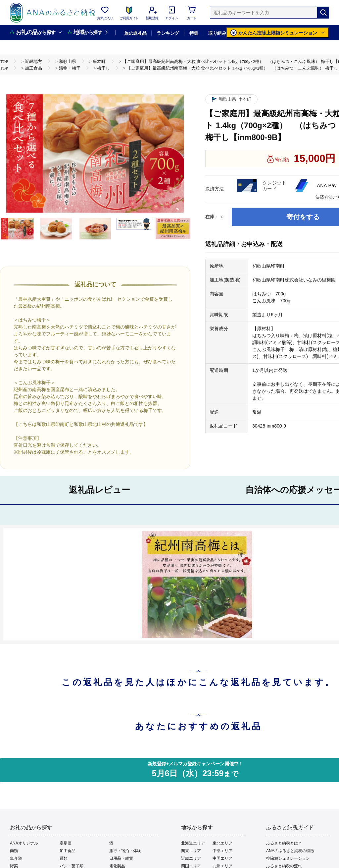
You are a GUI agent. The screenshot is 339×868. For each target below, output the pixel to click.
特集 (194, 33)
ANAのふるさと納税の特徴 (290, 851)
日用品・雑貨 (121, 858)
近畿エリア (191, 858)
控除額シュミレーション (288, 858)
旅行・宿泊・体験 (125, 851)
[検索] (323, 13)
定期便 (66, 843)
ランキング (168, 33)
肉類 (14, 851)
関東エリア (191, 851)
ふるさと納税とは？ (284, 843)
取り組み (217, 33)
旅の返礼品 (135, 33)
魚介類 (16, 858)
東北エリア (222, 843)
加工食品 (68, 851)
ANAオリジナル (24, 843)
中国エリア (222, 858)
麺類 (64, 858)
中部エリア (222, 851)
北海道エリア (193, 843)
